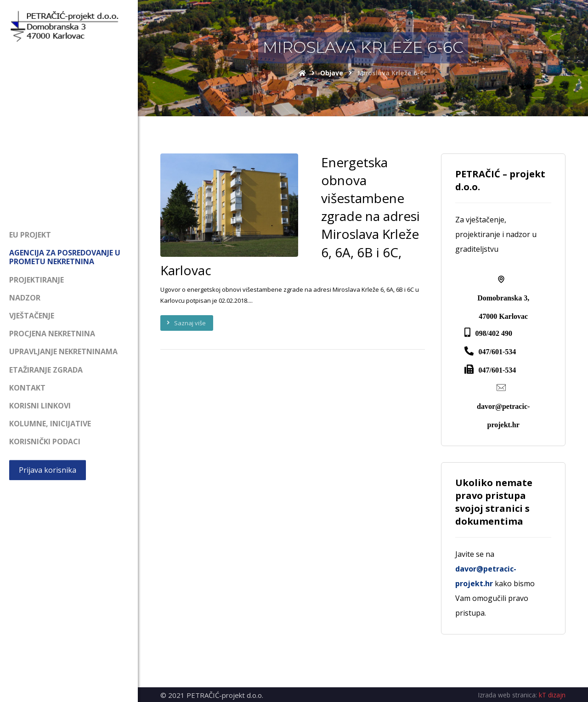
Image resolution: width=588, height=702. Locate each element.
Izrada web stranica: (507, 695)
